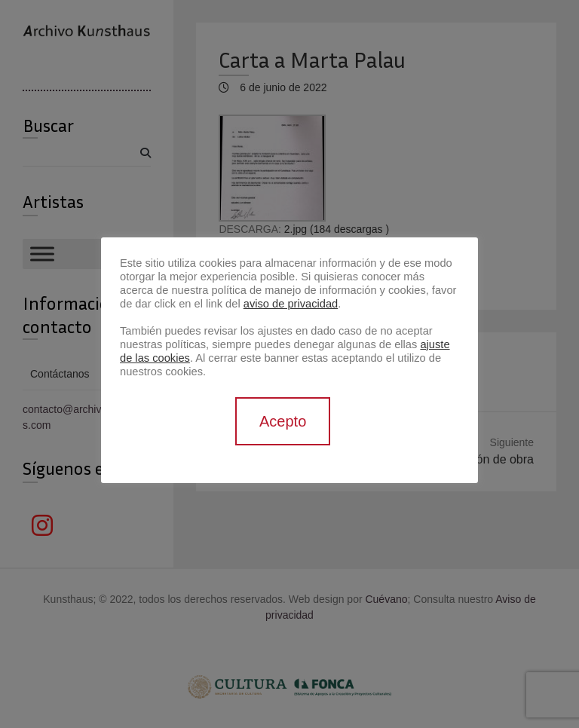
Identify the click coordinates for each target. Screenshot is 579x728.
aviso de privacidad (291, 304)
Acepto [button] (283, 421)
